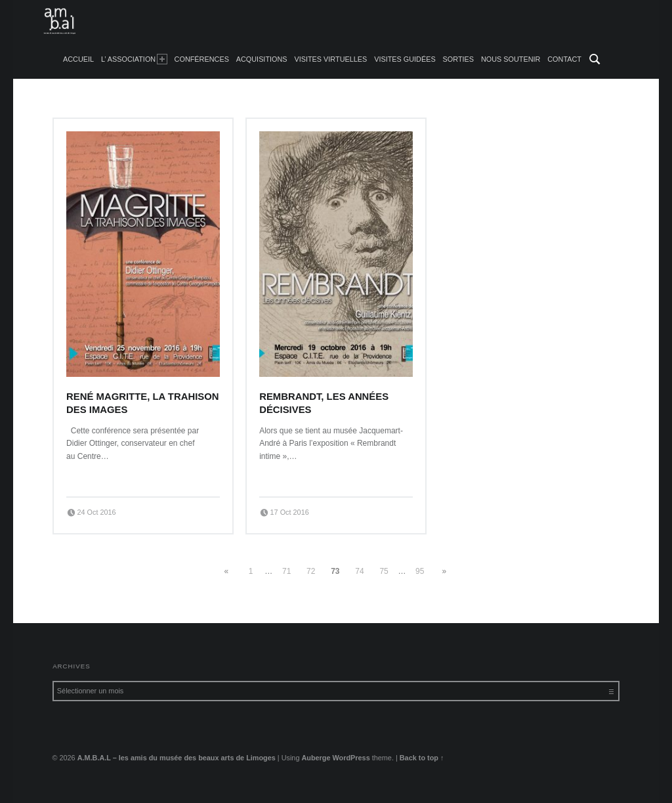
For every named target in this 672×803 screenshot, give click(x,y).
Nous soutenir (511, 59)
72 (311, 571)
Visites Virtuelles (330, 59)
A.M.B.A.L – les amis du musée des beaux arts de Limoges (177, 758)
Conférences (202, 59)
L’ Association (134, 59)
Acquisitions (262, 59)
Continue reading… (103, 477)
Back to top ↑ (422, 758)
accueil (78, 59)
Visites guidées (405, 59)
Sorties (458, 59)
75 (384, 571)
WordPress (351, 758)
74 (359, 571)
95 (420, 571)
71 (286, 571)
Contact (564, 59)
